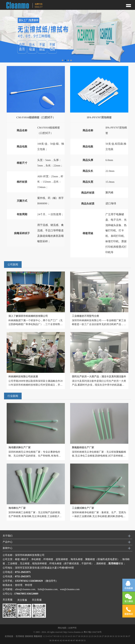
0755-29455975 (23, 572)
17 (76, 636)
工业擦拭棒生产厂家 (83, 508)
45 (69, 640)
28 (105, 636)
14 (69, 636)
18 (79, 636)
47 (74, 640)
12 (63, 636)
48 (77, 640)
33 (119, 636)
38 (50, 640)
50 (82, 640)
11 (61, 636)
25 (98, 636)
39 (53, 640)
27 (103, 636)
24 (95, 636)
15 (71, 636)
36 (127, 636)
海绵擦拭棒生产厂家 (20, 448)
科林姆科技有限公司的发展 (23, 377)
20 (84, 636)
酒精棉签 (29, 636)
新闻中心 (8, 548)
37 (129, 636)
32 (116, 636)
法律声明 (72, 628)
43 (64, 640)
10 (58, 636)
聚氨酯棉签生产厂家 (83, 448)
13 (66, 636)
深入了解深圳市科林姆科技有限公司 (28, 316)
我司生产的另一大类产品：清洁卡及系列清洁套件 (99, 377)
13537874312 (22, 581)
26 (100, 636)
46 (72, 640)
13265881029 (36, 581)
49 (79, 640)
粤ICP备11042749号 (93, 632)
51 (85, 640)
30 (111, 636)
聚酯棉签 (38, 636)
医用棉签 (20, 636)
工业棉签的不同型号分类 (85, 316)
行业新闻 (13, 396)
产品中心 (8, 542)
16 (74, 636)
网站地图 (62, 628)
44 (66, 640)
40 (56, 640)
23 (92, 636)
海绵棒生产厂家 (17, 508)
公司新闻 (13, 265)
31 (113, 636)
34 (121, 636)
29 (108, 636)
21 (87, 636)
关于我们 (8, 536)
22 (90, 636)
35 (124, 636)
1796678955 (20, 594)
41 (58, 640)
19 (82, 636)
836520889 (33, 594)
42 (61, 640)
